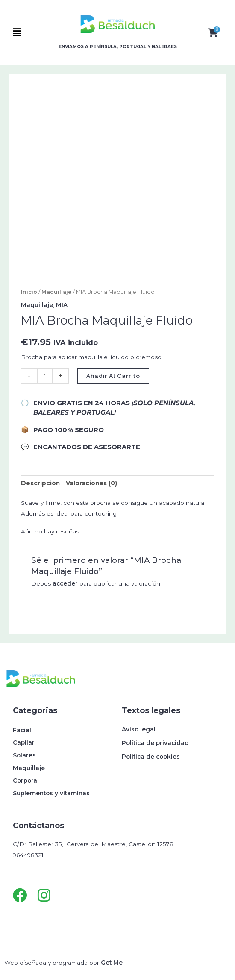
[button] (30, 33)
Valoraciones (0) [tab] (91, 483)
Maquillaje (57, 292)
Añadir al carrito (113, 376)
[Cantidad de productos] (45, 376)
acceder (65, 583)
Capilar (24, 742)
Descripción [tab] (40, 483)
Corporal (26, 780)
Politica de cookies (151, 757)
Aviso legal (139, 729)
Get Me (112, 963)
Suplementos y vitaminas (51, 793)
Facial (22, 730)
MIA (62, 305)
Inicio (29, 292)
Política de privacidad (155, 743)
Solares (24, 755)
